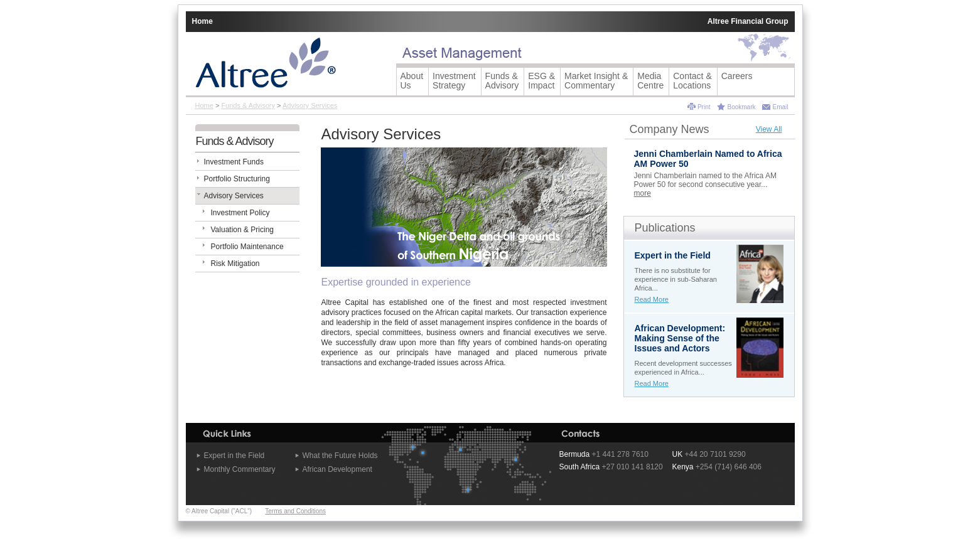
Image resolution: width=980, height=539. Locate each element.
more (643, 193)
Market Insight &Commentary (596, 81)
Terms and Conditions (295, 511)
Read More (652, 299)
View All (769, 129)
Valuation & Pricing (243, 230)
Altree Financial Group (748, 21)
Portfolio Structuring (237, 179)
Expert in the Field (234, 456)
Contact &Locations (692, 81)
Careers (737, 76)
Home (202, 21)
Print (704, 107)
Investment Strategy (454, 81)
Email (780, 107)
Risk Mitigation (235, 264)
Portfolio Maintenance (247, 247)
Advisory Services (310, 105)
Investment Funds (234, 162)
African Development (337, 469)
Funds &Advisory (502, 81)
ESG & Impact (541, 81)
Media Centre (650, 81)
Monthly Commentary (240, 469)
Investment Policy (240, 213)
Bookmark (741, 107)
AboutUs (412, 81)
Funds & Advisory (248, 105)
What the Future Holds (340, 456)
